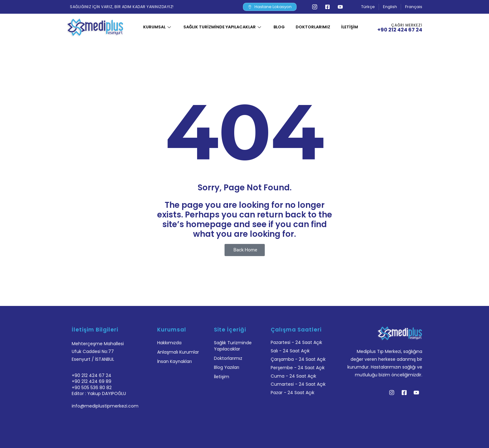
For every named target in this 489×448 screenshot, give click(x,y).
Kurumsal (158, 27)
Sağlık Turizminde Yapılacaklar (223, 27)
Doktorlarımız (313, 27)
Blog (279, 27)
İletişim (350, 27)
